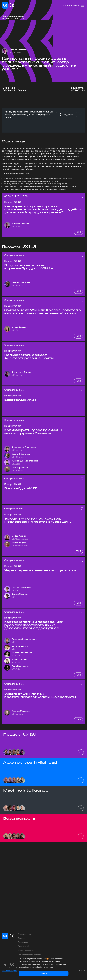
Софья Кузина (19, 536)
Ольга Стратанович (22, 588)
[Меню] (83, 5)
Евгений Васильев (21, 282)
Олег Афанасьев (20, 468)
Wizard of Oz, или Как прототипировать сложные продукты (40, 695)
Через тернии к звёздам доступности (40, 570)
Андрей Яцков (19, 543)
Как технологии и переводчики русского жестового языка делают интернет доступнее (34, 625)
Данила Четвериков (22, 653)
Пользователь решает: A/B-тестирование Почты (29, 356)
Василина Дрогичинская (24, 639)
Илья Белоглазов (18, 50)
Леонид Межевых (21, 711)
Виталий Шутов (20, 646)
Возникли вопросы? (10, 971)
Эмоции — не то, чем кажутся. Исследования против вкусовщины (38, 520)
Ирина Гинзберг (20, 659)
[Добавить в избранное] (82, 196)
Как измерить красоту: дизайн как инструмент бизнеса (33, 431)
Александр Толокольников (25, 461)
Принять (43, 973)
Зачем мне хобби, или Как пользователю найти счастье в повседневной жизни (43, 312)
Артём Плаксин (20, 594)
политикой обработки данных (39, 967)
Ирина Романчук (20, 327)
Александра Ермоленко (24, 447)
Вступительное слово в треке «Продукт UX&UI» (29, 267)
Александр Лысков (21, 372)
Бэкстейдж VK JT (20, 400)
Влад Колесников (20, 666)
